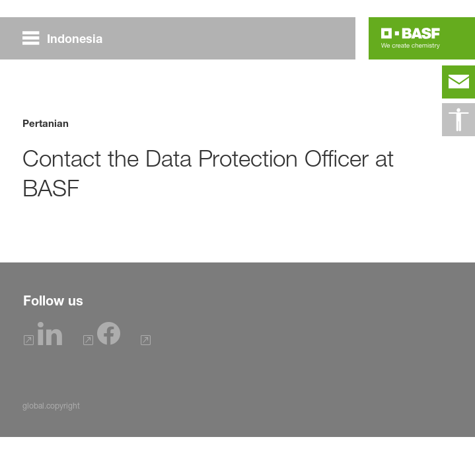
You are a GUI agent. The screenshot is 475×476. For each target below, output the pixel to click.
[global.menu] (68, 38)
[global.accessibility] (458, 120)
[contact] (458, 82)
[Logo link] (411, 38)
